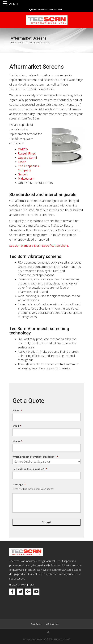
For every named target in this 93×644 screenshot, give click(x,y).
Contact (36, 624)
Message (19, 484)
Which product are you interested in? (35, 457)
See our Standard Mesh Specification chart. (39, 246)
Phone (17, 441)
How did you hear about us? (30, 469)
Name (17, 411)
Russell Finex (27, 153)
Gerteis (23, 174)
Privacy (23, 585)
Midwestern (26, 178)
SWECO (23, 149)
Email (17, 426)
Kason (22, 162)
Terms (31, 585)
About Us (53, 624)
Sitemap (13, 585)
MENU (13, 4)
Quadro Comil (27, 158)
